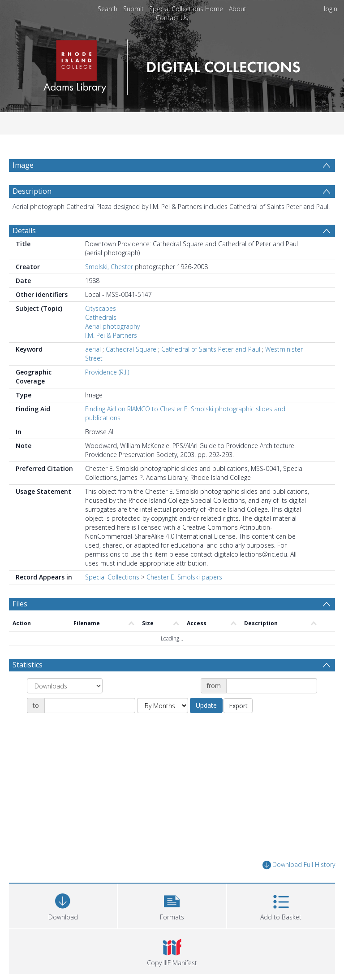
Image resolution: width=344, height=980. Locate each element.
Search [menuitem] (107, 9)
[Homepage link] (172, 65)
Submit (133, 9)
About (238, 9)
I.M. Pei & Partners (111, 357)
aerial (93, 371)
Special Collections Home (186, 9)
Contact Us (172, 18)
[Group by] (65, 707)
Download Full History (299, 886)
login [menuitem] (331, 9)
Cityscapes (101, 330)
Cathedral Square (131, 371)
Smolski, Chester (109, 288)
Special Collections (112, 599)
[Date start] (272, 707)
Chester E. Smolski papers (184, 599)
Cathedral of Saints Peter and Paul (211, 371)
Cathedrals (101, 339)
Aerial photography (112, 348)
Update (206, 727)
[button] (172, 926)
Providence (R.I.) (107, 394)
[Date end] (90, 727)
